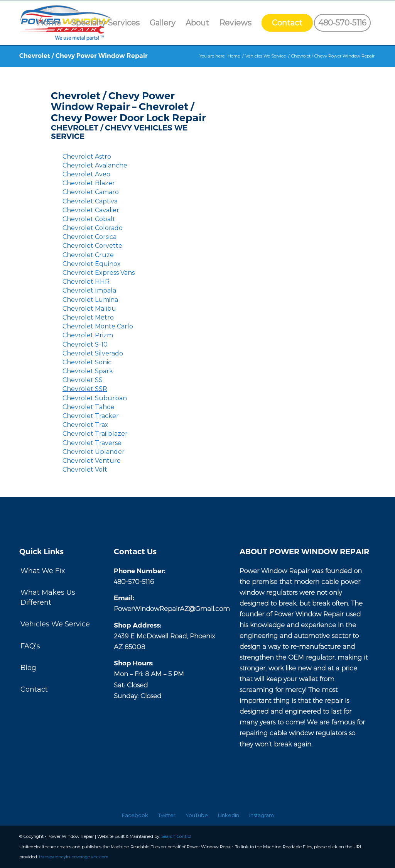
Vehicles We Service (55, 624)
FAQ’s (30, 646)
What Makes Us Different (48, 597)
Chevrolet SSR (85, 389)
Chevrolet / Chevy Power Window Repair (84, 56)
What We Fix (43, 571)
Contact (34, 689)
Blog (28, 668)
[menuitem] (49, 23)
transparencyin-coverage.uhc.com (74, 857)
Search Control (176, 836)
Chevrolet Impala (89, 290)
